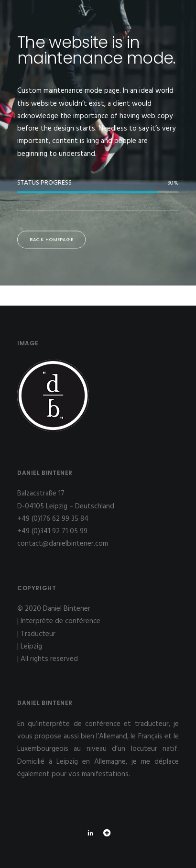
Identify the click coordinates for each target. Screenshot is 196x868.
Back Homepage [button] (52, 240)
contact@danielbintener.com (63, 544)
